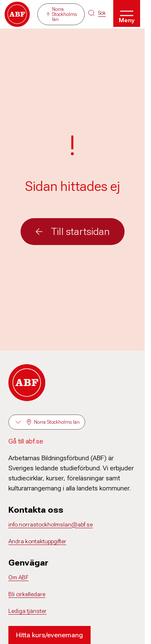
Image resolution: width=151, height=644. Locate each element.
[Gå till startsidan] (17, 14)
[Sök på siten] (97, 13)
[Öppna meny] (127, 13)
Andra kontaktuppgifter (37, 541)
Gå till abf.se (26, 441)
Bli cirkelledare (27, 594)
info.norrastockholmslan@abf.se (51, 524)
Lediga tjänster (27, 611)
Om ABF (18, 577)
